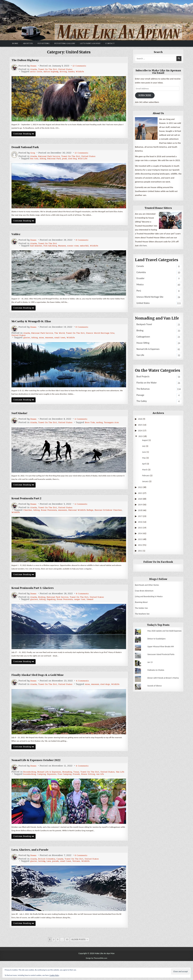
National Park (57, 160)
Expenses (55, 791)
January (146, 482)
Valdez (17, 237)
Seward (99, 609)
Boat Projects (143, 377)
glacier (27, 341)
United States (70, 69)
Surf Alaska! (21, 418)
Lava (52, 879)
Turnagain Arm (60, 430)
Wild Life (90, 160)
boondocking (31, 791)
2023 (141, 437)
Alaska (34, 69)
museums (68, 518)
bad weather (37, 248)
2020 (140, 499)
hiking (45, 160)
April (144, 464)
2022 (140, 488)
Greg (33, 154)
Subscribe (146, 96)
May (144, 459)
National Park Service (52, 158)
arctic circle (37, 72)
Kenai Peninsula (52, 518)
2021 (140, 494)
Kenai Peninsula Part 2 (29, 507)
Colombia (141, 273)
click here (143, 246)
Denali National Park (28, 148)
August (145, 441)
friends (83, 791)
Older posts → (80, 959)
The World (64, 337)
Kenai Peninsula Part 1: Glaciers (36, 597)
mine (44, 341)
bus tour (35, 160)
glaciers (35, 609)
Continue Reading (26, 135)
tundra (78, 72)
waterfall (92, 248)
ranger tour (87, 609)
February (146, 476)
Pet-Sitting (44, 43)
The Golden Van (142, 609)
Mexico (140, 285)
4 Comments (83, 424)
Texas (83, 786)
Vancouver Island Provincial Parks (163, 657)
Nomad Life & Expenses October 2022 (40, 774)
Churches (28, 518)
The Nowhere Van (143, 614)
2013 (140, 540)
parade (60, 879)
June (144, 453)
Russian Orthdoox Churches (27, 521)
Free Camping (70, 791)
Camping (44, 791)
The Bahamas (143, 389)
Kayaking (54, 609)
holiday (44, 879)
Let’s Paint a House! (90, 43)
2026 (140, 420)
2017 (140, 517)
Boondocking (31, 786)
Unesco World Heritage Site (110, 337)
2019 (140, 505)
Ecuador (140, 279)
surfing (46, 430)
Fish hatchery (53, 248)
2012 (140, 546)
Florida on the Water (147, 383)
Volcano (84, 879)
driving (69, 72)
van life (110, 791)
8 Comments (84, 243)
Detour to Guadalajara (157, 641)
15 (67, 959)
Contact (110, 43)
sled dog (78, 160)
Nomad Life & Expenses (53, 786)
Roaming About (142, 603)
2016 (140, 522)
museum (53, 341)
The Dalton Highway (28, 60)
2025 (140, 425)
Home (15, 43)
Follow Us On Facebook (158, 563)
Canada (64, 877)
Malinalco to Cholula (157, 673)
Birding (43, 607)
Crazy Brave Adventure (145, 591)
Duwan (34, 66)
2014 (140, 534)
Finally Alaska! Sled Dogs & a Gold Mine (42, 686)
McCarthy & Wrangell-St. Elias (35, 325)
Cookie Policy (54, 975)
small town (65, 341)
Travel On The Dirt (50, 69)
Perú (139, 291)
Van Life (34, 788)
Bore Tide (36, 430)
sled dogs (53, 697)
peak (69, 160)
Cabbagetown (143, 337)
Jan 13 (150, 665)
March (145, 470)
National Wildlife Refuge (89, 518)
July (144, 447)
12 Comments (81, 66)
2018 (140, 511)
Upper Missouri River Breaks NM (162, 649)
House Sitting (96, 791)
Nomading (73, 786)
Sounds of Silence (155, 690)
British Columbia (49, 877)
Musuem (66, 248)
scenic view (79, 248)
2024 (140, 431)
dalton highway (54, 72)
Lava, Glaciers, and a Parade (33, 867)
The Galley (142, 402)
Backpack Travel (144, 325)
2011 (140, 551)
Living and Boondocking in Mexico (150, 597)
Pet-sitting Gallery (65, 43)
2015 (140, 528)
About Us (28, 43)
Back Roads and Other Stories (148, 586)
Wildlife (88, 72)
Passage (140, 396)
